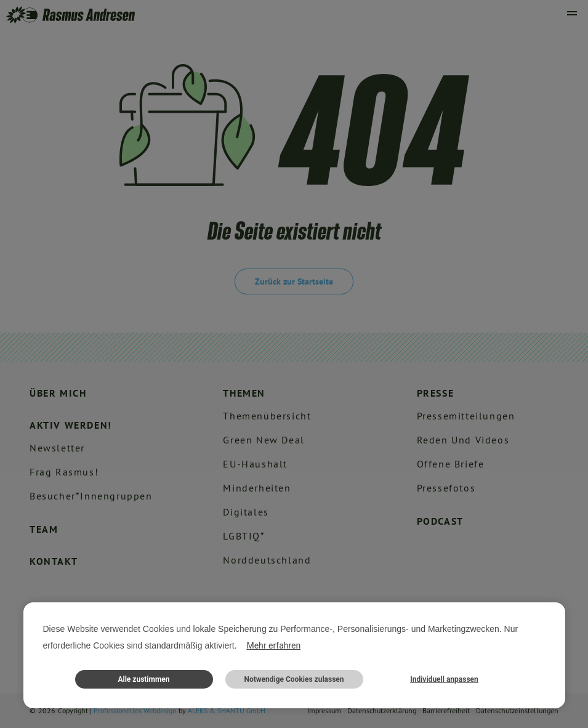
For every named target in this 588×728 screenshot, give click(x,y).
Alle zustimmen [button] (143, 679)
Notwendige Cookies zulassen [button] (294, 679)
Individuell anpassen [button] (444, 679)
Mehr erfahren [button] (273, 645)
